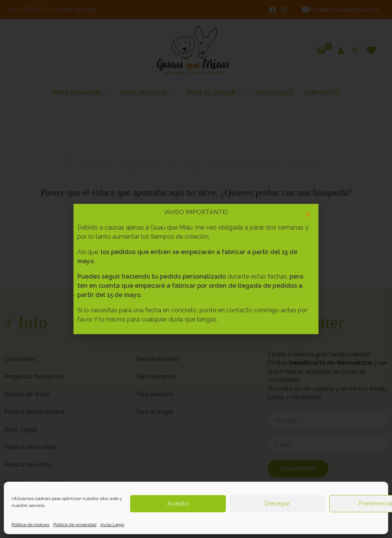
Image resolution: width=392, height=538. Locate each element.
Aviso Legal (112, 525)
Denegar (278, 504)
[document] (196, 269)
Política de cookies (30, 525)
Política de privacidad (75, 525)
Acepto (178, 504)
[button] (308, 214)
